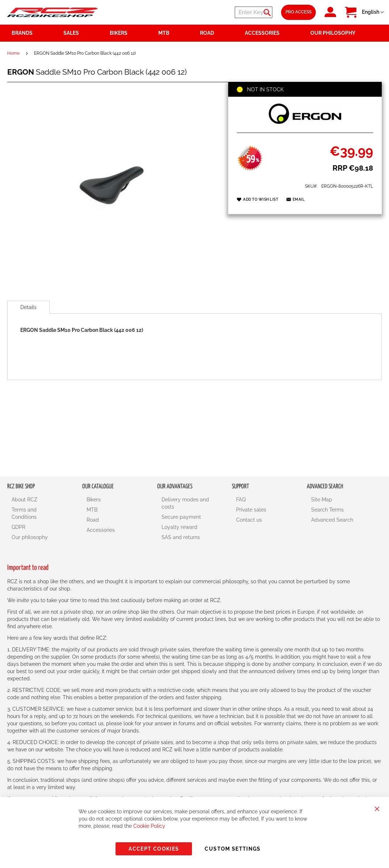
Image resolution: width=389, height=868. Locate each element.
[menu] (194, 33)
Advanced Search (332, 520)
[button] (373, 12)
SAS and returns (181, 537)
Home (13, 53)
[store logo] (53, 12)
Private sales (251, 510)
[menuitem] (82, 33)
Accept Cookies (154, 849)
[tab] (28, 307)
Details (28, 307)
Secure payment (181, 517)
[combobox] (229, 12)
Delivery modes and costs (185, 503)
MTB (92, 510)
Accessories (101, 530)
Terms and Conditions (24, 513)
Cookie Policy (149, 826)
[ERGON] (305, 125)
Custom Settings (233, 849)
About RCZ (24, 500)
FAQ (241, 500)
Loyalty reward (179, 527)
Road (93, 520)
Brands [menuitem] (22, 33)
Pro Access (298, 12)
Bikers (94, 500)
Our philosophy (30, 537)
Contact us (249, 520)
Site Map (322, 500)
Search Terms (327, 510)
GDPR (18, 527)
